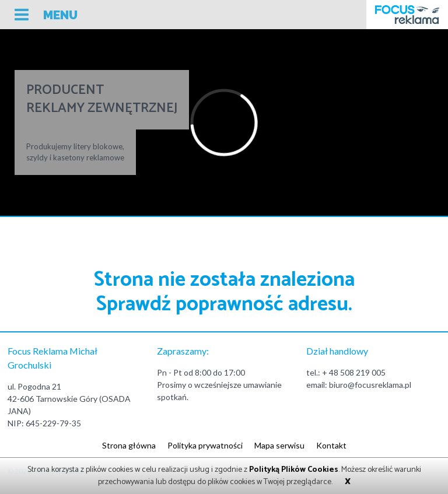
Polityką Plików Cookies (294, 470)
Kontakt (331, 445)
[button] (46, 16)
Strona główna (129, 445)
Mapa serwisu (279, 445)
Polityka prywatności (205, 445)
